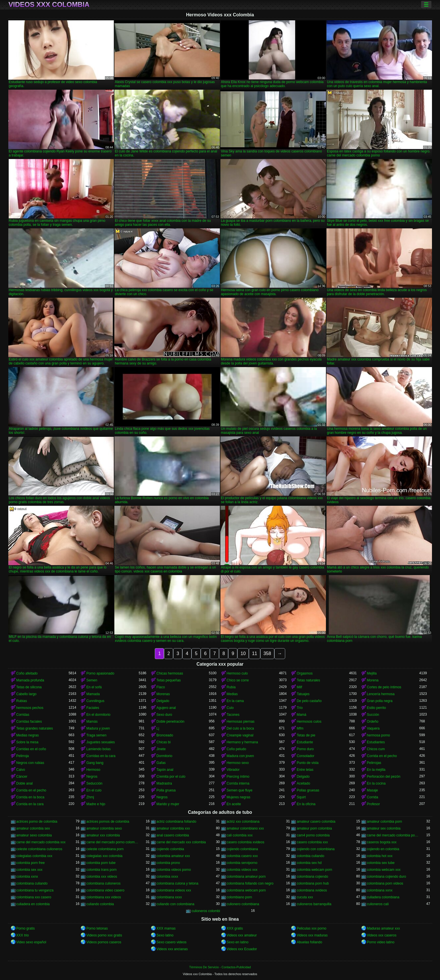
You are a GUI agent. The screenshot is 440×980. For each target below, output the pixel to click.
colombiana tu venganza (35, 890)
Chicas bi (164, 742)
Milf (299, 687)
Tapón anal (165, 770)
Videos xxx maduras (312, 935)
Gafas (161, 763)
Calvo (21, 770)
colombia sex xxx (29, 870)
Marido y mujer (168, 804)
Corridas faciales (29, 722)
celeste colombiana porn (105, 849)
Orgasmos (305, 673)
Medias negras (28, 735)
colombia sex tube (381, 863)
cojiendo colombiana (242, 849)
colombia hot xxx (380, 856)
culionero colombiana (243, 904)
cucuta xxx (305, 897)
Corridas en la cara (101, 756)
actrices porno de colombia (37, 822)
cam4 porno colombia (313, 835)
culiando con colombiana (175, 904)
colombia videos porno (174, 870)
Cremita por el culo (171, 777)
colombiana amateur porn (246, 877)
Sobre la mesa (27, 742)
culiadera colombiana (383, 897)
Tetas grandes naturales (35, 728)
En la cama (235, 701)
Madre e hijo (96, 804)
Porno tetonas (97, 928)
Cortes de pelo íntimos (384, 687)
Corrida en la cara (30, 804)
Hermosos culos (309, 722)
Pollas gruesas (308, 790)
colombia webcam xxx (384, 870)
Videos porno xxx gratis (104, 935)
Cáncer (22, 777)
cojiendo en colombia (383, 849)
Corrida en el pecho (382, 756)
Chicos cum (376, 749)
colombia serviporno (242, 863)
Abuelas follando (309, 942)
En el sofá (94, 687)
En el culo (94, 790)
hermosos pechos (30, 708)
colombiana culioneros (103, 883)
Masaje (372, 790)
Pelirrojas (374, 763)
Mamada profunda (30, 680)
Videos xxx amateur (242, 935)
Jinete (161, 749)
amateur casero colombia (316, 822)
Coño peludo (236, 749)
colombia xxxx (167, 877)
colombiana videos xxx (174, 890)
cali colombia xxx (240, 835)
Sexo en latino (238, 942)
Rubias (22, 701)
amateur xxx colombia (103, 835)
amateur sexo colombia (34, 835)
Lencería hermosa (381, 694)
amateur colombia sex (33, 828)
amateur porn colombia (314, 828)
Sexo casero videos (172, 942)
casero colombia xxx (312, 842)
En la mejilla (376, 770)
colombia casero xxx (242, 856)
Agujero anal (166, 708)
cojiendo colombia (170, 849)
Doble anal (25, 783)
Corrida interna (238, 783)
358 (267, 653)
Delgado (163, 701)
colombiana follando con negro (250, 883)
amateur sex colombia (384, 828)
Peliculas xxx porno (311, 928)
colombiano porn (239, 897)
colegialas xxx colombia (104, 856)
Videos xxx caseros (382, 935)
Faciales (93, 708)
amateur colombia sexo (104, 828)
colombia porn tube (101, 863)
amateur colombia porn (385, 822)
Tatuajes (303, 694)
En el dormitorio (98, 715)
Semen (92, 680)
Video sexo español (31, 942)
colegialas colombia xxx (34, 856)
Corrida (372, 797)
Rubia (231, 687)
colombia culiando (310, 856)
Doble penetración (170, 722)
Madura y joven (98, 728)
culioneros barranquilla (314, 904)
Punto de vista (308, 763)
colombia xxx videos (102, 877)
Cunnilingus (95, 701)
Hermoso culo (237, 673)
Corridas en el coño (31, 749)
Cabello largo (27, 694)
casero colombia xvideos (246, 842)
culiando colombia (100, 904)
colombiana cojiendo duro (387, 877)
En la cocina (376, 783)
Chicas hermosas (170, 673)
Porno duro (305, 749)
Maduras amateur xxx (383, 928)
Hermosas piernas (241, 722)
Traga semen (96, 735)
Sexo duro (164, 715)
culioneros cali (378, 904)
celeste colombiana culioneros (39, 849)
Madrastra (164, 783)
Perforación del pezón (384, 777)
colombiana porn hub (313, 883)
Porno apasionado (100, 673)
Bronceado (165, 735)
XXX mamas (166, 928)
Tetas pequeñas (169, 680)
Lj (158, 728)
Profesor (373, 804)
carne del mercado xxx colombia (181, 842)
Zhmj (90, 797)
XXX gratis (235, 928)
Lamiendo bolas (98, 749)
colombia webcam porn (314, 870)
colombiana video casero (105, 890)
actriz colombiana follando (176, 822)
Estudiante (305, 742)
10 (243, 653)
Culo (230, 708)
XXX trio (23, 935)
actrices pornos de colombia (108, 822)
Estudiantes (376, 742)
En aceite (234, 804)
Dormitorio (164, 756)
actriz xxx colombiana (243, 822)
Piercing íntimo (238, 777)
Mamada (93, 694)
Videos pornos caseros (104, 942)
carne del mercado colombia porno (393, 835)
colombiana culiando (32, 883)
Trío (300, 708)
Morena (373, 680)
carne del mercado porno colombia (113, 842)
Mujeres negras (239, 797)
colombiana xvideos (312, 890)
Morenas (163, 694)
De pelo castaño (309, 701)
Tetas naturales (308, 680)
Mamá (301, 715)
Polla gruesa (166, 790)
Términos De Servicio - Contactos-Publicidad (220, 967)
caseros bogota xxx (382, 842)
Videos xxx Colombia (49, 5)
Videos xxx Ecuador (242, 949)
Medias (232, 694)
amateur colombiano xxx (245, 828)
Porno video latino (381, 942)
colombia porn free (31, 863)
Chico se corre (238, 680)
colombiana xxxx (169, 897)
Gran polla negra (380, 701)
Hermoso (93, 770)
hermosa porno (379, 735)
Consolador (305, 756)
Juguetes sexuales (100, 742)
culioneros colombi (206, 911)
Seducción (94, 783)
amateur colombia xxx (173, 828)
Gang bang (95, 763)
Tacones (233, 715)
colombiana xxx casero (34, 897)
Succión (373, 715)
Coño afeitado (27, 673)
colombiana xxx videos (104, 897)
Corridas (23, 715)
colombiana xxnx (380, 890)
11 (255, 653)
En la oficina (306, 804)
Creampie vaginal (240, 735)
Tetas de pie (306, 735)
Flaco (161, 687)
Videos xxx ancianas (172, 949)
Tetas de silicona (29, 687)
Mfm (300, 728)
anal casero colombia (173, 835)
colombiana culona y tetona (177, 883)
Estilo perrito (377, 708)
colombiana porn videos (385, 883)
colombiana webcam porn (246, 890)
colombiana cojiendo (312, 877)
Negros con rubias (30, 763)
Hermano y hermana (242, 742)
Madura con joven (240, 756)
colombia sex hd (309, 863)
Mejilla (372, 673)
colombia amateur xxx (173, 856)
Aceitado (303, 783)
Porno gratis (26, 928)
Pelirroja (23, 756)
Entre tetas (305, 770)
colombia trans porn (101, 870)
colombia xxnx (27, 877)
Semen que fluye (240, 790)
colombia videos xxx (242, 870)
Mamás (92, 722)
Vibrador (233, 770)
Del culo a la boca (240, 728)
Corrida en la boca (30, 797)
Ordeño (373, 722)
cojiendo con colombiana (316, 849)
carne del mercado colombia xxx (41, 842)
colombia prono (168, 863)
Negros (92, 777)
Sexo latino (165, 935)
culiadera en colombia (33, 904)
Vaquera (373, 728)
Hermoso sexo (238, 763)
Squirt (301, 797)
